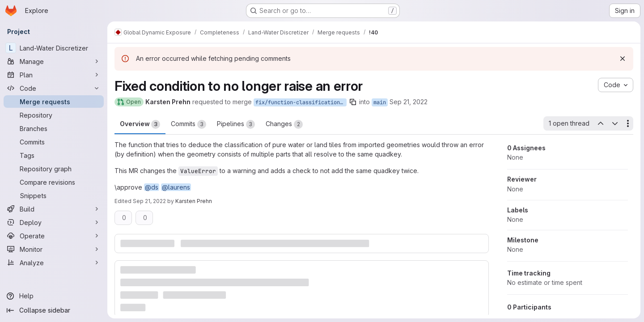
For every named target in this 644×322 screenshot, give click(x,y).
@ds (152, 187)
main (380, 102)
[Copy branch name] (353, 102)
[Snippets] (54, 195)
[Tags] (54, 155)
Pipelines (236, 124)
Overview (140, 124)
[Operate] (54, 236)
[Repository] (54, 115)
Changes (284, 124)
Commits (189, 124)
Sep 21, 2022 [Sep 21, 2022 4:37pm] (149, 201)
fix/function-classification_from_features (301, 102)
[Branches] (54, 128)
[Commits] (54, 142)
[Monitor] (54, 249)
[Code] (54, 88)
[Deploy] (54, 222)
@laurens (176, 187)
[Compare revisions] (54, 182)
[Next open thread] (615, 123)
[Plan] (54, 75)
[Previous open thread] (600, 123)
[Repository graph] (54, 169)
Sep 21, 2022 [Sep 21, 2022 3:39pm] (409, 102)
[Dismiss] (623, 59)
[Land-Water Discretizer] (54, 48)
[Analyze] (54, 263)
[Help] (54, 296)
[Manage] (54, 61)
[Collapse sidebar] (54, 310)
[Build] (54, 209)
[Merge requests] (54, 102)
